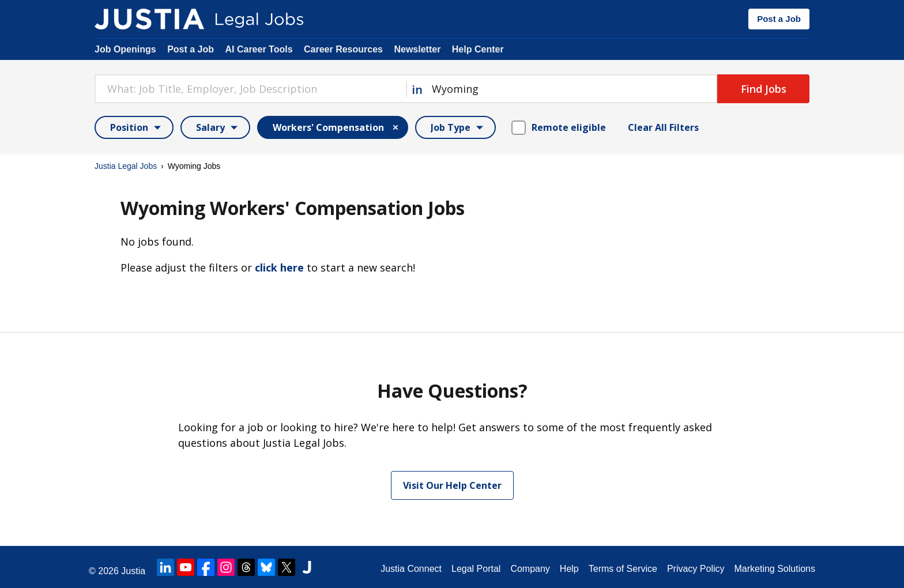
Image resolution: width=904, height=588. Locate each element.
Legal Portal (476, 569)
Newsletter (417, 49)
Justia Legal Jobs (126, 166)
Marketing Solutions (775, 569)
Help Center (478, 49)
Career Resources (343, 49)
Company (530, 569)
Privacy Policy (696, 569)
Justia (133, 571)
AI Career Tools (259, 49)
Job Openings (125, 49)
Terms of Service (623, 569)
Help (569, 569)
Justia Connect (411, 569)
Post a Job (779, 19)
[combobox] (250, 89)
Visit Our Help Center (452, 485)
